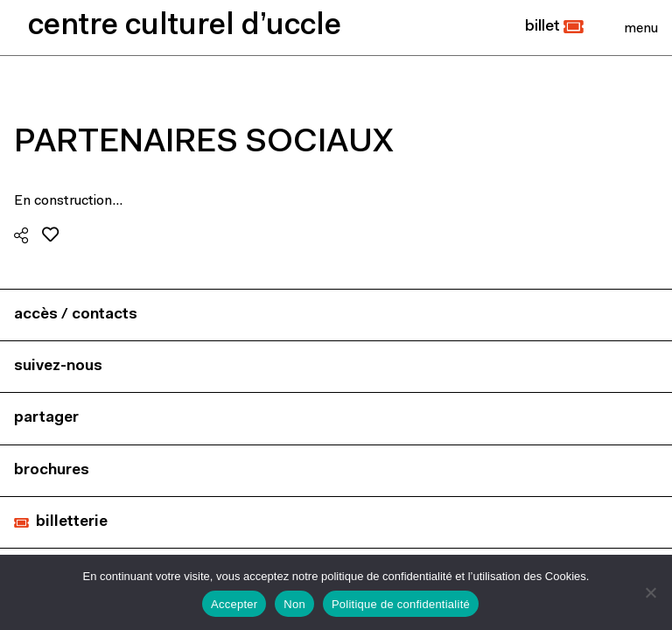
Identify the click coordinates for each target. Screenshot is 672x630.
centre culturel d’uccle (185, 27)
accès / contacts (76, 315)
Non (294, 604)
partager (46, 418)
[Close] (641, 28)
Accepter (234, 604)
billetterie (72, 522)
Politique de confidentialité (401, 604)
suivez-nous (58, 366)
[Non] (650, 592)
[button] (554, 27)
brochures (52, 470)
